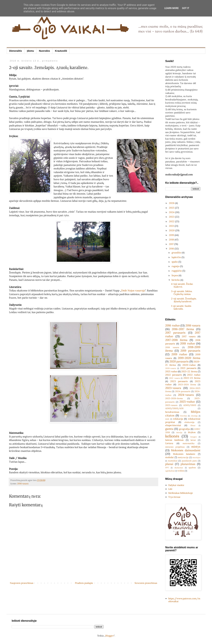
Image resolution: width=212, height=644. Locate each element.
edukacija (178, 419)
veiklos (181, 471)
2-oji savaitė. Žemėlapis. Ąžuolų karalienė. (184, 300)
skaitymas (179, 468)
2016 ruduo (173, 325)
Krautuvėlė (61, 51)
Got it (186, 8)
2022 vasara (175, 378)
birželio (176, 280)
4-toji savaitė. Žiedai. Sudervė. (182, 285)
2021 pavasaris (188, 368)
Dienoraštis (16, 51)
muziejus (196, 457)
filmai (193, 425)
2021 (172, 226)
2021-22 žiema (189, 371)
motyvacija (183, 457)
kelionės (172, 436)
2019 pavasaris (190, 351)
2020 (172, 230)
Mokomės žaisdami (184, 454)
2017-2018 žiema (176, 340)
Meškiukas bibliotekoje (181, 493)
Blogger (110, 636)
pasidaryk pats (189, 461)
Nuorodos (44, 51)
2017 (172, 244)
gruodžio (177, 253)
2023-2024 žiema (187, 384)
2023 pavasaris (179, 381)
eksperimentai (173, 425)
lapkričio (177, 257)
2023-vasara (173, 388)
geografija (184, 429)
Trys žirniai (174, 497)
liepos (175, 275)
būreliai (184, 416)
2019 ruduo (179, 354)
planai (169, 464)
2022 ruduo (194, 375)
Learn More (171, 8)
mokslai (169, 457)
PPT (167, 468)
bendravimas (172, 412)
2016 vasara (23, 483)
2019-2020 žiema (189, 358)
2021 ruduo (171, 371)
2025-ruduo (187, 402)
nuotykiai (173, 461)
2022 (172, 221)
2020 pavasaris (179, 361)
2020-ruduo (189, 365)
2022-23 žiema (192, 378)
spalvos (192, 467)
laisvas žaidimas (174, 440)
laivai (193, 440)
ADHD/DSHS (190, 405)
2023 (172, 217)
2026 (172, 203)
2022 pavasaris (174, 375)
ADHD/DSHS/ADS (174, 408)
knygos (194, 437)
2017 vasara (189, 336)
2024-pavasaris (183, 391)
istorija (179, 432)
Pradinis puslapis (84, 583)
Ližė (170, 489)
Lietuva (169, 443)
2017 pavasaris (175, 333)
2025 (172, 208)
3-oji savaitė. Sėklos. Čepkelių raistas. (182, 293)
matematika (189, 443)
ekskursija (189, 422)
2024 (172, 212)
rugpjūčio (177, 271)
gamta (169, 429)
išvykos (192, 432)
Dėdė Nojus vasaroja (133, 290)
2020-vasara (171, 368)
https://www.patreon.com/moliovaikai (184, 600)
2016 (172, 249)
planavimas (188, 464)
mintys (196, 447)
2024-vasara (186, 395)
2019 (172, 235)
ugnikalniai (170, 471)
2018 (172, 240)
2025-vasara (171, 405)
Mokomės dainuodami (186, 450)
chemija (194, 416)
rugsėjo (176, 266)
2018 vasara (172, 347)
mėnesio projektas (175, 447)
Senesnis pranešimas (146, 583)
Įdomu (30, 51)
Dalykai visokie (176, 485)
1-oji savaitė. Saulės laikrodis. (181, 307)
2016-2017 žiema (183, 329)
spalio (175, 262)
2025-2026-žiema (174, 398)
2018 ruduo (188, 343)
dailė (167, 419)
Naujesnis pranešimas (22, 583)
